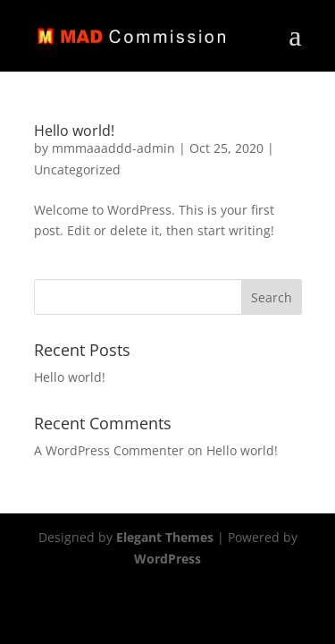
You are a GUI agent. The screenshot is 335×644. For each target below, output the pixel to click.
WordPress (167, 559)
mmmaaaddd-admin (113, 148)
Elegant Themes (165, 537)
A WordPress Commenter (109, 450)
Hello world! (74, 131)
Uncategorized (77, 169)
